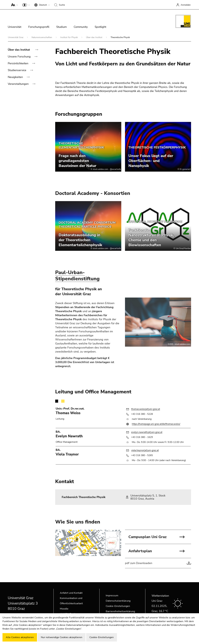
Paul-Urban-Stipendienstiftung (77, 276)
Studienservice (17, 70)
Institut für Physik (69, 37)
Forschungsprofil (39, 27)
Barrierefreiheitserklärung (120, 611)
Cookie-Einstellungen (118, 606)
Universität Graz (16, 37)
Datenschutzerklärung (118, 601)
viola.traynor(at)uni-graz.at (145, 450)
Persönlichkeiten (18, 63)
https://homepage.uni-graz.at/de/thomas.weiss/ (156, 424)
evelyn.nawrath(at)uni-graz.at (147, 432)
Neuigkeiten (16, 77)
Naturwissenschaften (42, 37)
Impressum (112, 596)
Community (81, 27)
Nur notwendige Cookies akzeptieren (62, 637)
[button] (14, 5)
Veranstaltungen (19, 84)
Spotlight (100, 27)
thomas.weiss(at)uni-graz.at (146, 409)
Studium (61, 27)
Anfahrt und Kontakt (71, 593)
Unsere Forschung (20, 57)
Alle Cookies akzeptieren (20, 637)
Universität (15, 27)
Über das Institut (94, 37)
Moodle (64, 609)
